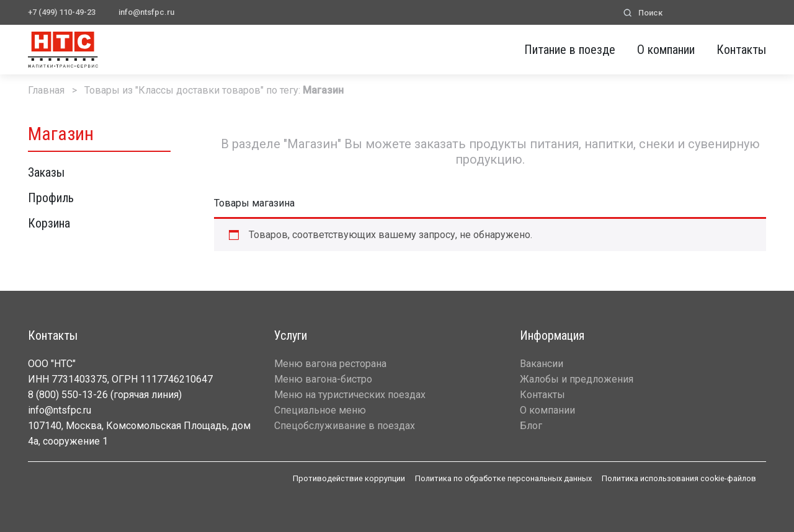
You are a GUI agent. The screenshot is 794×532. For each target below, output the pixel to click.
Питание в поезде (570, 50)
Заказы (46, 172)
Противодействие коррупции (349, 478)
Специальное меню (320, 410)
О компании (666, 50)
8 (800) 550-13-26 (68, 395)
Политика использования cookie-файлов (679, 478)
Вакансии (542, 364)
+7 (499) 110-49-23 (62, 12)
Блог (531, 426)
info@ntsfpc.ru (146, 12)
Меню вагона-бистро (323, 379)
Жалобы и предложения (577, 379)
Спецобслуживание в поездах (345, 426)
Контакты (741, 50)
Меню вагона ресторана (330, 364)
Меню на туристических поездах (350, 395)
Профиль (51, 198)
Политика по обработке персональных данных (503, 478)
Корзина (49, 223)
